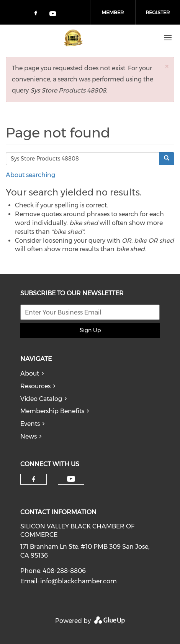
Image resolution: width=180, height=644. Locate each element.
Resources (35, 386)
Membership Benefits (52, 411)
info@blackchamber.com (79, 581)
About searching (30, 175)
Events (30, 424)
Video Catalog (41, 399)
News (29, 436)
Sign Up (90, 330)
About (30, 373)
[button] (167, 66)
